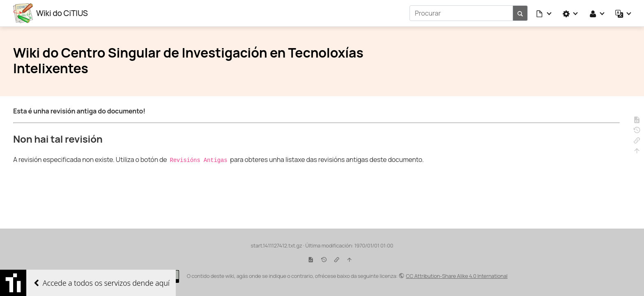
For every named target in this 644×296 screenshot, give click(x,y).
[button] (544, 13)
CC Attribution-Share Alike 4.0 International (457, 276)
